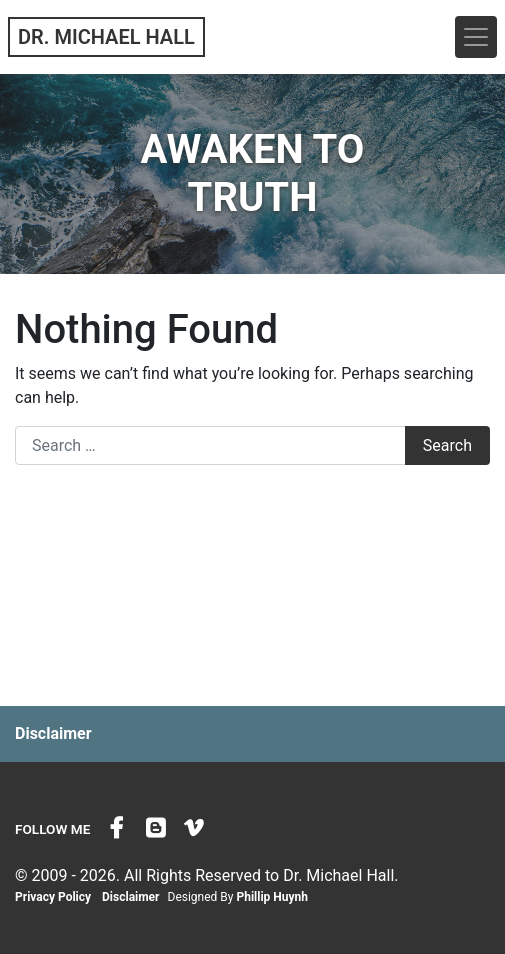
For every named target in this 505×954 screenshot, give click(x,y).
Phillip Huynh (272, 897)
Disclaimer (53, 733)
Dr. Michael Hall (106, 37)
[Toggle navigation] (476, 37)
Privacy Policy (53, 897)
